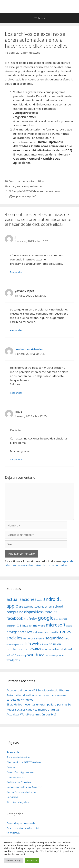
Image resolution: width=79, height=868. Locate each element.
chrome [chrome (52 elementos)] (49, 607)
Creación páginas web (21, 772)
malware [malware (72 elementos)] (39, 625)
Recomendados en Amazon (24, 787)
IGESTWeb (13, 833)
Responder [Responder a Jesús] (16, 460)
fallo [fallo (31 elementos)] (26, 619)
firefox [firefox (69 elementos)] (33, 619)
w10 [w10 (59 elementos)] (13, 655)
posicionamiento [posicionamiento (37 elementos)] (41, 632)
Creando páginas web (21, 823)
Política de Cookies (19, 782)
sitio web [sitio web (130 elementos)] (31, 644)
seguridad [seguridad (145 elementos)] (55, 638)
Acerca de (13, 752)
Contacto (12, 767)
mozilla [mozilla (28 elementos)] (69, 626)
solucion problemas (30, 186)
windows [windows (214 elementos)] (36, 655)
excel (12, 186)
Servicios (12, 797)
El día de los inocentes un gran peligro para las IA (39, 704)
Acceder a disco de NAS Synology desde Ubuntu (38, 690)
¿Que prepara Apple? (22, 196)
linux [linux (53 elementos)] (25, 626)
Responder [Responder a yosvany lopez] (16, 330)
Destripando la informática (26, 181)
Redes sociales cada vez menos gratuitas (33, 709)
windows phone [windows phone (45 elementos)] (55, 655)
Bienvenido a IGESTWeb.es (24, 762)
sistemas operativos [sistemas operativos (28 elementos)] (15, 645)
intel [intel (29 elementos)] (56, 619)
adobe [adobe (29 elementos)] (40, 600)
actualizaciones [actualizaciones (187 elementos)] (22, 599)
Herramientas (16, 777)
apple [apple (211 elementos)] (12, 606)
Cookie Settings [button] (14, 860)
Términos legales (18, 802)
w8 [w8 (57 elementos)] (8, 655)
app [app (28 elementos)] (61, 600)
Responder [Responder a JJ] (16, 272)
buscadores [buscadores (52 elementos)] (37, 607)
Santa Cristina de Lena (21, 792)
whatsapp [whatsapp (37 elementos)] (22, 655)
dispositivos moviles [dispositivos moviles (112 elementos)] (41, 612)
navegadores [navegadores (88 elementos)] (16, 632)
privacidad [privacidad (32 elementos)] (54, 632)
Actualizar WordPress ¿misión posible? (31, 714)
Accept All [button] (32, 860)
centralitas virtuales (29, 349)
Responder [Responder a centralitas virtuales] (16, 393)
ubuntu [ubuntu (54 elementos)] (46, 649)
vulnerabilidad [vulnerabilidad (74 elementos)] (62, 649)
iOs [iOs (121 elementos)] (19, 625)
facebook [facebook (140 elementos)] (15, 618)
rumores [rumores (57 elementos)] (28, 638)
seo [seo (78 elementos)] (67, 638)
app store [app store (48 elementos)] (24, 607)
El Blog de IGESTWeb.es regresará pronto (36, 191)
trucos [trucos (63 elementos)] (27, 649)
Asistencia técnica (18, 757)
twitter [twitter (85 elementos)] (36, 649)
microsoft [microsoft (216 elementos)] (56, 625)
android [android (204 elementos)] (51, 599)
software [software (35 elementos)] (44, 644)
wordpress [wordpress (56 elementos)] (13, 660)
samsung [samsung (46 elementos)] (40, 638)
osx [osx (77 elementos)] (29, 632)
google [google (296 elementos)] (46, 618)
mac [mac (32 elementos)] (30, 626)
